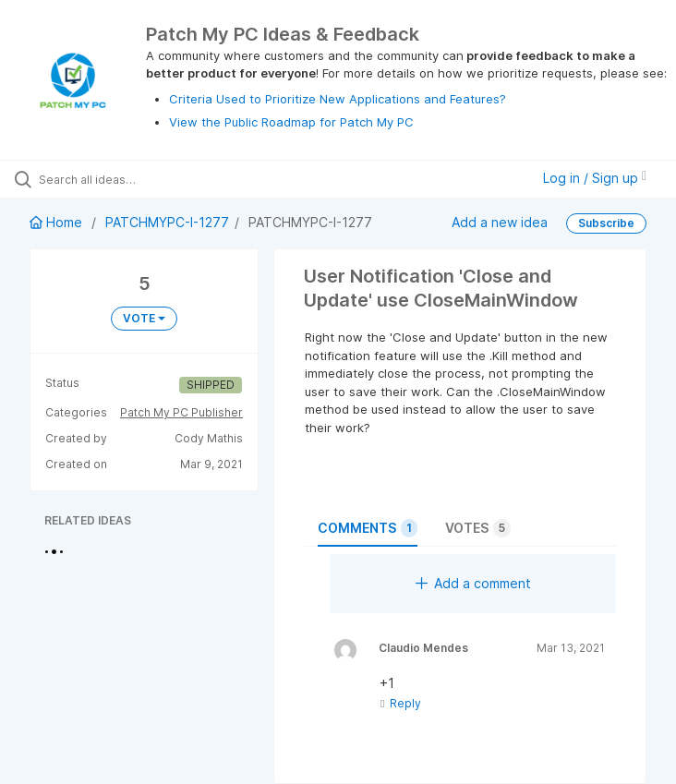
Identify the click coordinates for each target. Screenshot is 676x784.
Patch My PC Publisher (181, 412)
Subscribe (606, 223)
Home (58, 222)
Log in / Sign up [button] (595, 178)
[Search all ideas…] (125, 179)
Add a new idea (500, 222)
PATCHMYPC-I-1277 (167, 222)
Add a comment (473, 583)
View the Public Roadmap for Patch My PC (291, 122)
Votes (478, 528)
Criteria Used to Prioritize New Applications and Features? (338, 99)
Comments (368, 528)
